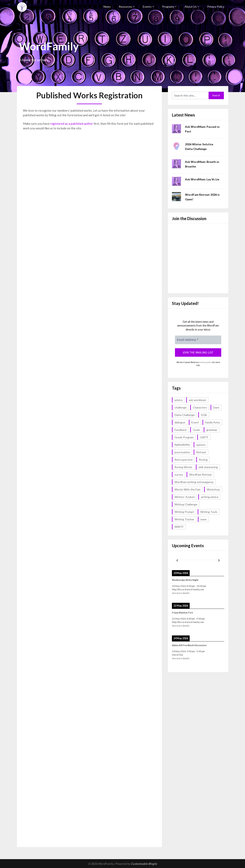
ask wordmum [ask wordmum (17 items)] (197, 400)
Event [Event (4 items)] (195, 422)
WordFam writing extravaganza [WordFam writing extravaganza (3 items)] (194, 482)
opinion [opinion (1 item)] (201, 445)
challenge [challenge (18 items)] (181, 407)
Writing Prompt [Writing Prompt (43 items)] (184, 512)
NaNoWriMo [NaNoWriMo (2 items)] (182, 445)
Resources (126, 7)
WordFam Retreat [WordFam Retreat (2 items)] (201, 475)
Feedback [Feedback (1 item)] (181, 430)
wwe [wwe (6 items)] (204, 519)
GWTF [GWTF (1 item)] (204, 437)
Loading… (87, 477)
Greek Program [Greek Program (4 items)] (184, 437)
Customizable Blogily (144, 864)
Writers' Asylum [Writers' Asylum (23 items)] (185, 497)
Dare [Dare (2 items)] (216, 407)
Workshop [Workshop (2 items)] (213, 489)
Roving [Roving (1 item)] (203, 460)
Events (147, 7)
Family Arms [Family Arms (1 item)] (213, 422)
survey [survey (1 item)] (179, 475)
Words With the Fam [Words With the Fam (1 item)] (188, 489)
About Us (191, 7)
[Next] (219, 560)
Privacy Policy (216, 7)
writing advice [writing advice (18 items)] (210, 497)
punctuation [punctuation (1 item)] (182, 452)
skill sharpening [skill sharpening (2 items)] (208, 467)
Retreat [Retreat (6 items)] (201, 452)
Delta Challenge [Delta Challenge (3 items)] (185, 415)
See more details (181, 593)
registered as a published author (72, 124)
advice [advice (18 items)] (179, 400)
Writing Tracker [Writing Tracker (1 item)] (184, 519)
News (107, 7)
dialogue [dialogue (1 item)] (180, 422)
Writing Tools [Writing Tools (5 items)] (209, 512)
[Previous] (177, 560)
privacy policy (205, 362)
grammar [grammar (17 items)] (212, 430)
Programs (168, 7)
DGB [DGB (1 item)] (204, 415)
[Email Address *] (198, 340)
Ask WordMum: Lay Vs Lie (202, 179)
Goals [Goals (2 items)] (196, 430)
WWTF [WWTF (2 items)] (179, 527)
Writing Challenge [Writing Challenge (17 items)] (186, 504)
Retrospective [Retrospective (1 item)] (184, 460)
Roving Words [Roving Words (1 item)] (183, 467)
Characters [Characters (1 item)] (200, 407)
